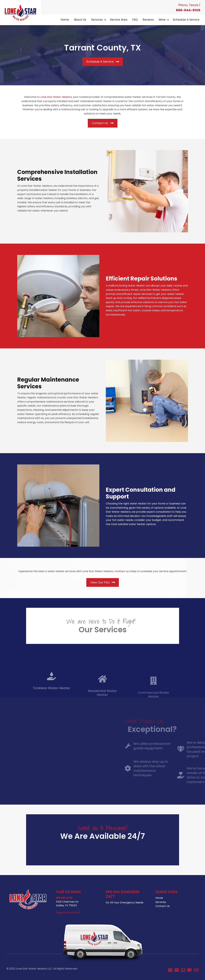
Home (65, 20)
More (162, 20)
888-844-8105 (188, 10)
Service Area (119, 20)
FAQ (135, 20)
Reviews (148, 20)
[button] (105, 20)
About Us (80, 20)
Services (97, 20)
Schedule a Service (186, 20)
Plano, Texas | (189, 5)
